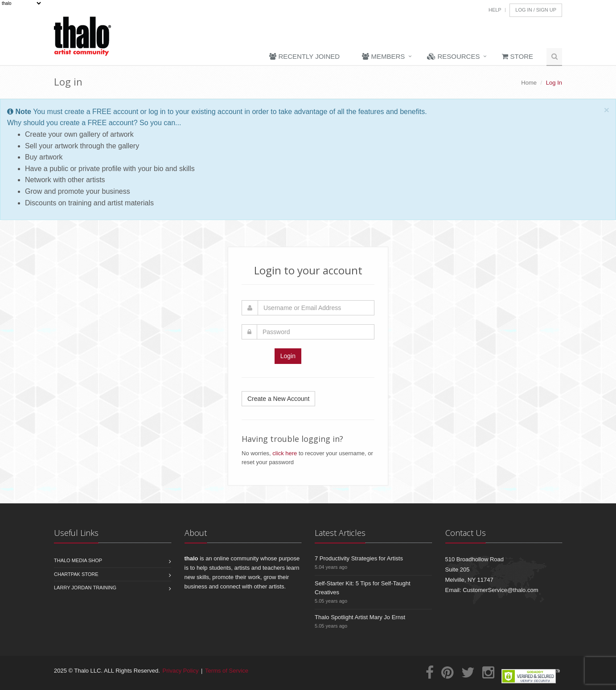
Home (529, 83)
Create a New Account (278, 399)
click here (285, 453)
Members (383, 56)
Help (495, 10)
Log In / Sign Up (536, 10)
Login (288, 356)
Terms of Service (227, 671)
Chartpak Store (76, 574)
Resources (453, 56)
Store (517, 56)
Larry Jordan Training (85, 588)
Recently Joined (304, 56)
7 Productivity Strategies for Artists (359, 558)
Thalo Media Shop (78, 560)
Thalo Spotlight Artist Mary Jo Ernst (360, 617)
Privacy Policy (181, 671)
